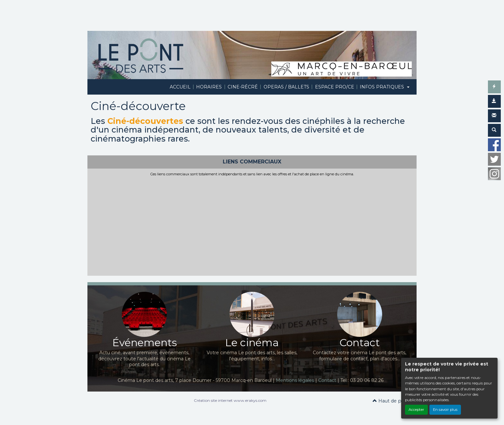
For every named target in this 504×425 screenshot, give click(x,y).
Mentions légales (295, 380)
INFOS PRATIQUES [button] (382, 87)
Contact (327, 380)
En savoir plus (445, 410)
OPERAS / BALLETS (286, 87)
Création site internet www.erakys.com (230, 400)
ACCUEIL (180, 87)
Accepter (416, 410)
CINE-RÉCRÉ (243, 87)
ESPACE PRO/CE (335, 87)
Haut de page (391, 401)
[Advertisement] (252, 225)
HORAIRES (209, 87)
